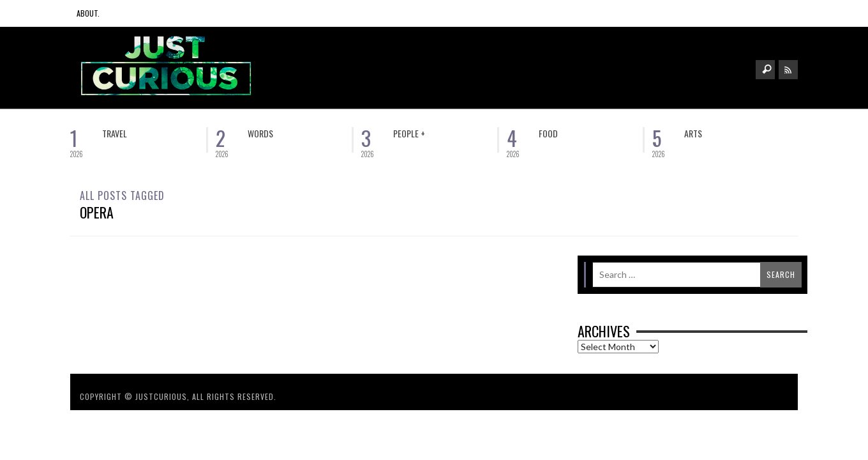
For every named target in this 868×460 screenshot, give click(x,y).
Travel (115, 133)
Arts (693, 133)
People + (409, 133)
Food (548, 133)
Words (260, 133)
